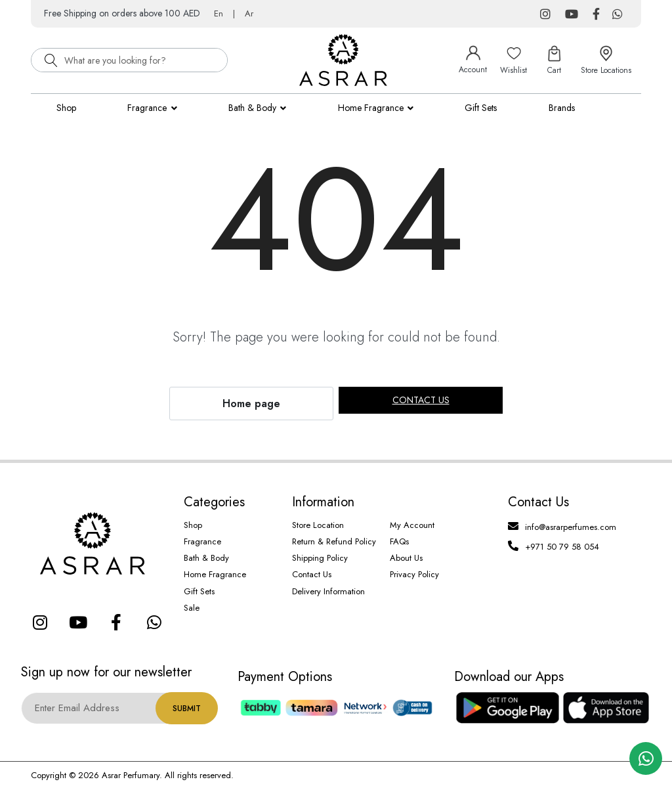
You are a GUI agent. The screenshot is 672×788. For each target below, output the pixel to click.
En (219, 13)
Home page (251, 404)
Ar (249, 13)
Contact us (421, 400)
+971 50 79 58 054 (562, 547)
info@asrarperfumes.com (571, 527)
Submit (187, 709)
